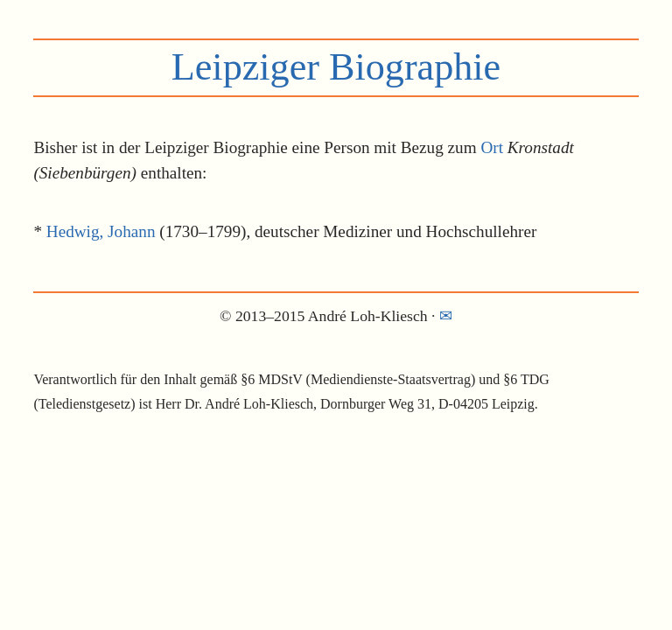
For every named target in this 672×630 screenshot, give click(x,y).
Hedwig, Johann (101, 231)
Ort (492, 147)
